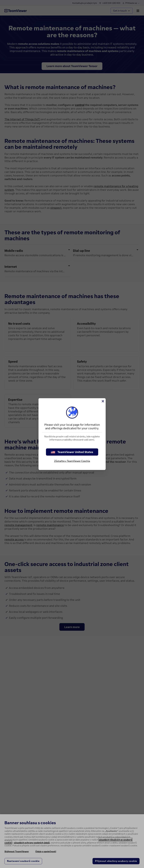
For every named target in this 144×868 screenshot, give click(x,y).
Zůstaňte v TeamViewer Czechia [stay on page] (72, 461)
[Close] (103, 401)
